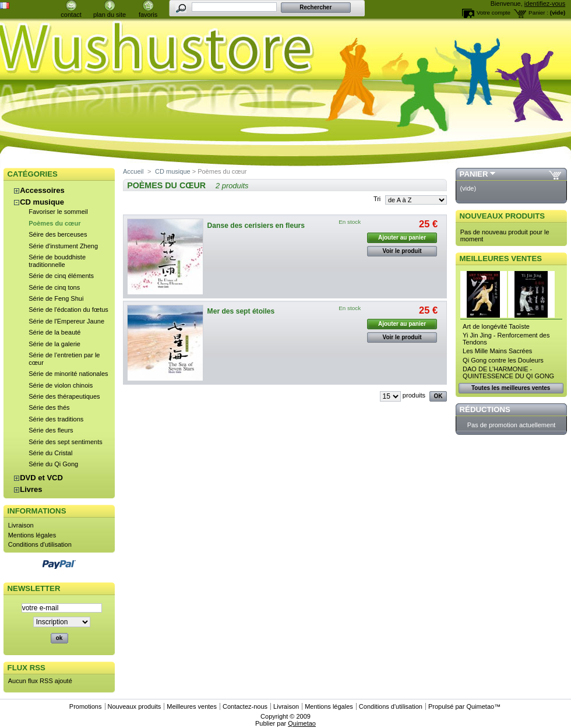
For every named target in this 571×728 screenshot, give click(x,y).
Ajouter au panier (402, 238)
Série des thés (49, 407)
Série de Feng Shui (56, 298)
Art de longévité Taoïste (496, 326)
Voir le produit (402, 251)
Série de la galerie (54, 344)
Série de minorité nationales (68, 374)
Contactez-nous (245, 706)
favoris (148, 15)
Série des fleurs (51, 430)
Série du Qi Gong (53, 464)
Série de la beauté (54, 332)
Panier (474, 174)
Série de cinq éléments (61, 276)
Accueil (133, 171)
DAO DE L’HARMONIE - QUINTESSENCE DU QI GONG (508, 372)
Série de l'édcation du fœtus (68, 310)
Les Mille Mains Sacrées (497, 351)
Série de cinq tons (54, 287)
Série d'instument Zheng (63, 246)
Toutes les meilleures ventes (511, 388)
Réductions (485, 409)
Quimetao (480, 706)
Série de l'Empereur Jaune (66, 321)
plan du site (110, 15)
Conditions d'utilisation (40, 544)
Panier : (538, 13)
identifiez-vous (545, 3)
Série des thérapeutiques (64, 396)
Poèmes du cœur (54, 223)
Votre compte (494, 13)
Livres (31, 489)
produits (414, 395)
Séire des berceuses (58, 234)
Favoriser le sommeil (58, 212)
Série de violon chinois (61, 385)
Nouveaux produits (503, 216)
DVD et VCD (41, 478)
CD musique (42, 202)
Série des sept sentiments (66, 442)
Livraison (21, 525)
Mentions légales (32, 535)
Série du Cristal (50, 453)
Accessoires (42, 190)
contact (71, 15)
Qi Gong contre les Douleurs (503, 360)
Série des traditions (56, 419)
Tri (377, 199)
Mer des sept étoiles (241, 311)
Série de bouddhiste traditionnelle (57, 261)
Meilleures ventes (501, 259)
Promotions (86, 706)
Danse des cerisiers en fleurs (256, 226)
